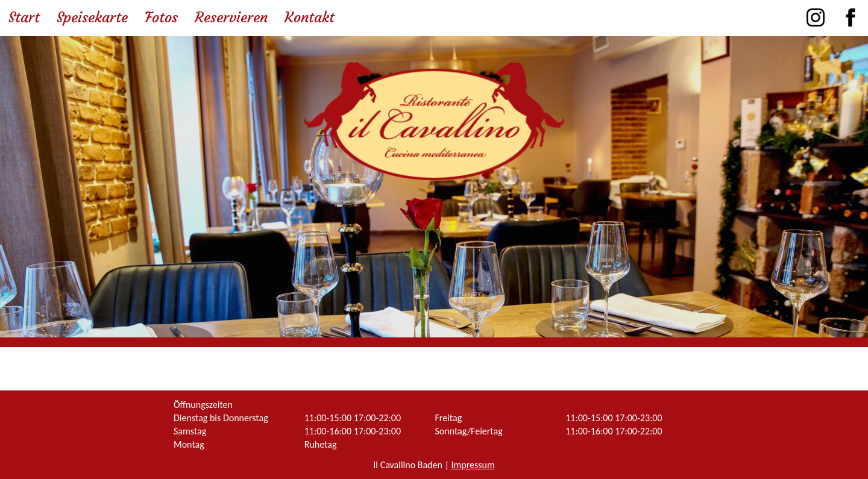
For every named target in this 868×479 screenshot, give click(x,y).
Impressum (473, 465)
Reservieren (231, 17)
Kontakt (310, 17)
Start (24, 17)
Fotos (161, 17)
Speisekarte (92, 17)
